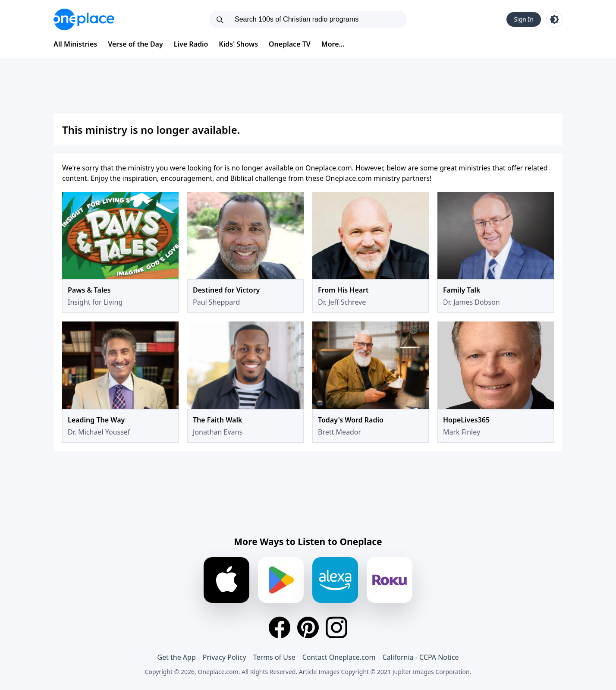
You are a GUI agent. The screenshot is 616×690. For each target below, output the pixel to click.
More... (333, 44)
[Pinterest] (308, 627)
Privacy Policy (225, 657)
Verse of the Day (135, 44)
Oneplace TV (290, 44)
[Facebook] (280, 627)
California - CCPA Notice (420, 657)
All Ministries (75, 44)
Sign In (524, 19)
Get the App (176, 657)
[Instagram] (336, 627)
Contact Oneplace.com (339, 657)
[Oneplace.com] (84, 19)
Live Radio (191, 44)
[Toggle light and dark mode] (554, 19)
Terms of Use (274, 657)
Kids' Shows (238, 44)
